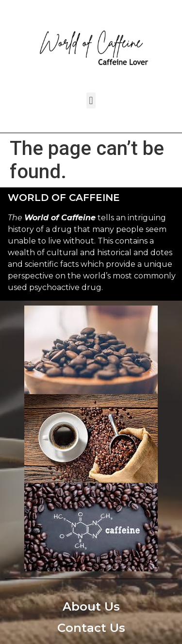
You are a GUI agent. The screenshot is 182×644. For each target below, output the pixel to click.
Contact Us (91, 628)
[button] (91, 100)
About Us (91, 606)
